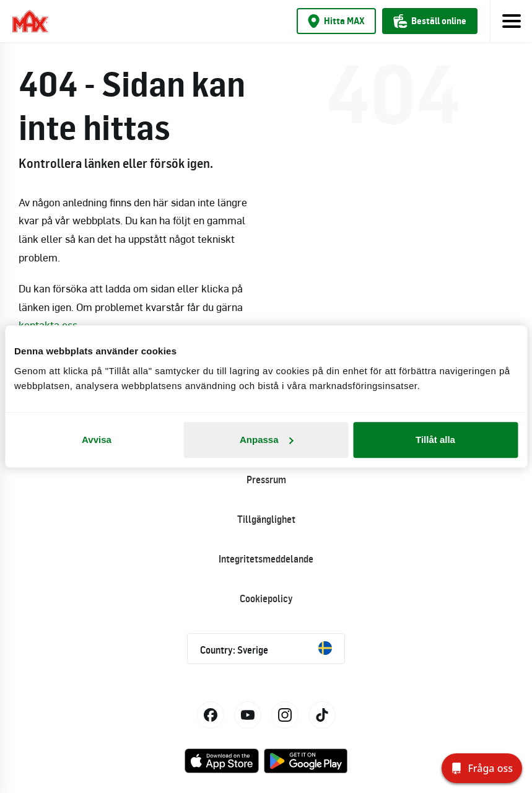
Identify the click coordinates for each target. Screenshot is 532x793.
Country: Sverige (266, 649)
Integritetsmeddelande (266, 559)
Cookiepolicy (266, 598)
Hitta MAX (336, 21)
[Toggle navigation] (511, 21)
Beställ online (430, 21)
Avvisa (97, 440)
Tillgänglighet (266, 519)
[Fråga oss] (482, 768)
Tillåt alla (435, 440)
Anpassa (267, 440)
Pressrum (266, 480)
